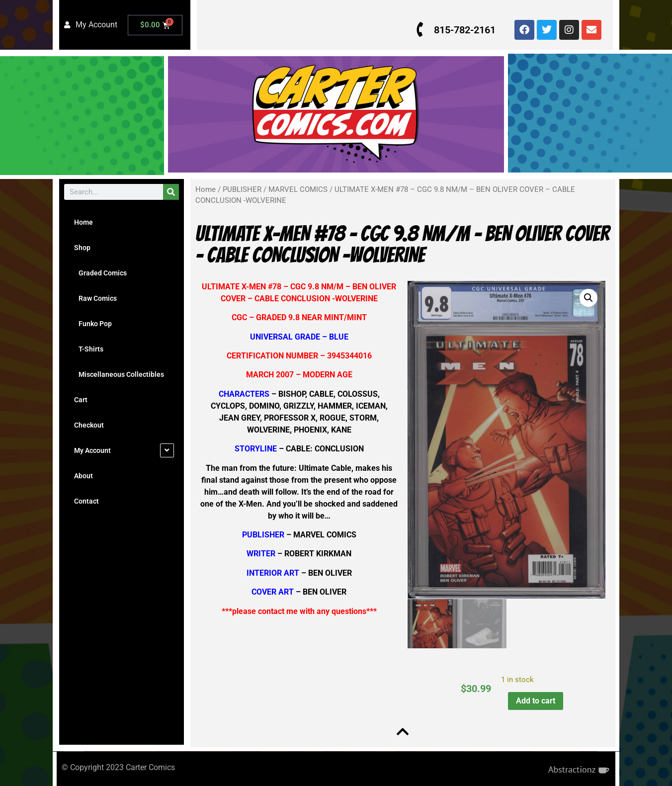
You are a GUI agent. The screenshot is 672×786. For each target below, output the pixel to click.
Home (84, 222)
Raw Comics (95, 298)
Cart (81, 400)
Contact (86, 501)
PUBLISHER (242, 189)
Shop (82, 248)
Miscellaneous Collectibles (119, 374)
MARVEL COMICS (298, 189)
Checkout (89, 425)
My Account (92, 450)
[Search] (171, 192)
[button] (586, 298)
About (84, 476)
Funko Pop (93, 324)
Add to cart (534, 698)
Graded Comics (100, 273)
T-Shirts (89, 349)
